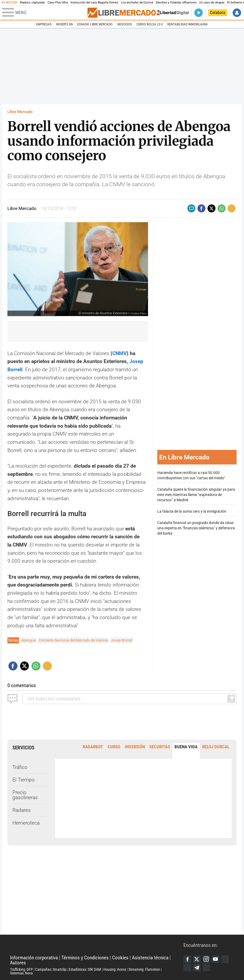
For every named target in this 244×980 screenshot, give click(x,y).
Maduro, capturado (32, 3)
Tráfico (20, 767)
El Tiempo (24, 780)
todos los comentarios (54, 699)
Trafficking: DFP (21, 969)
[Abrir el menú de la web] (44, 13)
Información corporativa (34, 958)
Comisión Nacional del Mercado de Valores (73, 640)
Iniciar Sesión (237, 13)
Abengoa (29, 640)
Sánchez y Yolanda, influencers (176, 3)
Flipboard (187, 968)
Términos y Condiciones (85, 958)
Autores (18, 963)
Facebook (187, 959)
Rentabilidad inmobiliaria (188, 24)
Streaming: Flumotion (144, 969)
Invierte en (64, 24)
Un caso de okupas (212, 3)
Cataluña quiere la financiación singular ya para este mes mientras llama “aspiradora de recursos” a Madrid (196, 495)
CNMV (119, 353)
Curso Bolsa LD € (150, 24)
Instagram (206, 959)
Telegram (197, 968)
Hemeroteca (26, 823)
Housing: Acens (115, 969)
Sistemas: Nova (21, 973)
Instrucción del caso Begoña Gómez (95, 3)
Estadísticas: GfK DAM (85, 969)
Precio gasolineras (25, 795)
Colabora (218, 13)
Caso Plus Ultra (58, 3)
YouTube (216, 959)
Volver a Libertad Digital (172, 13)
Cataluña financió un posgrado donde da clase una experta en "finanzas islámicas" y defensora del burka (196, 528)
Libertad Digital (97, 945)
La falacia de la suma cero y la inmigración (192, 511)
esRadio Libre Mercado (95, 24)
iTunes (206, 968)
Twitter (197, 959)
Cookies (120, 958)
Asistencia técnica (150, 958)
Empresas (44, 24)
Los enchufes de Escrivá (137, 3)
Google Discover (225, 959)
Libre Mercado (20, 112)
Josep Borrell (121, 640)
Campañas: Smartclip (51, 969)
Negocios (125, 24)
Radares (22, 810)
